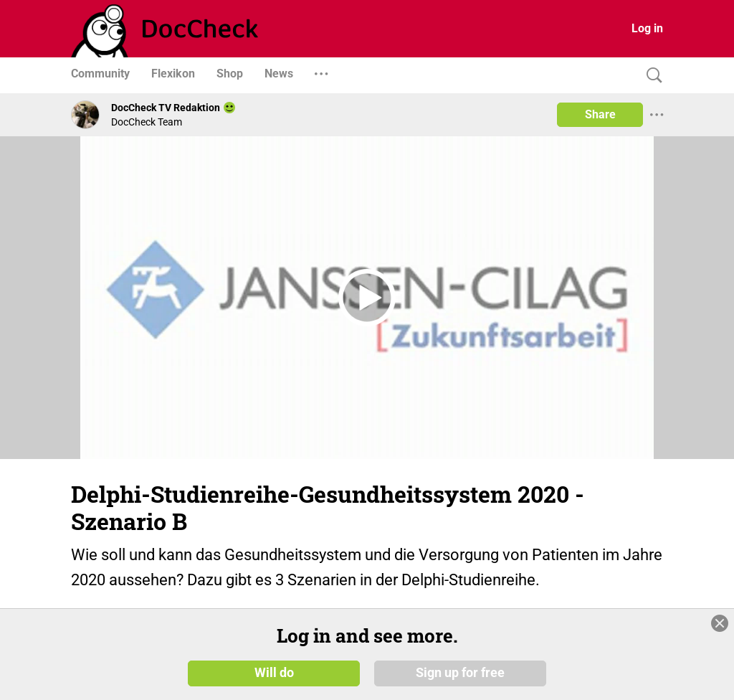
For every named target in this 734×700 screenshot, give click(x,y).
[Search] (651, 76)
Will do (274, 673)
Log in (647, 28)
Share (600, 114)
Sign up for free (460, 673)
